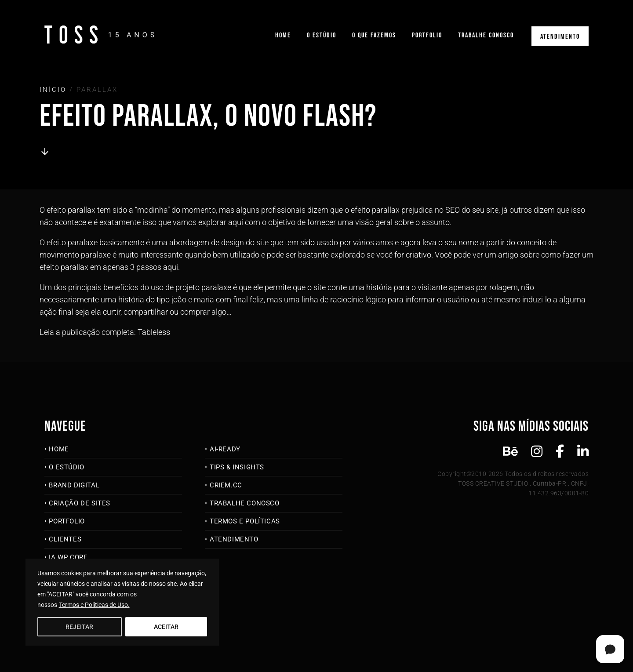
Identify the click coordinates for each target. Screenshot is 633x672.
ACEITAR (166, 627)
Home (283, 35)
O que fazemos (374, 35)
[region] (122, 602)
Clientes (65, 539)
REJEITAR (79, 627)
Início (53, 90)
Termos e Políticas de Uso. (94, 605)
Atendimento (560, 37)
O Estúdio (322, 35)
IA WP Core (68, 557)
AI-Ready (225, 449)
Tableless (154, 332)
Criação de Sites (80, 503)
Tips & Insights (237, 467)
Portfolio (427, 35)
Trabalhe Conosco (486, 35)
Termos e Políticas (245, 521)
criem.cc (226, 485)
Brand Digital (74, 485)
